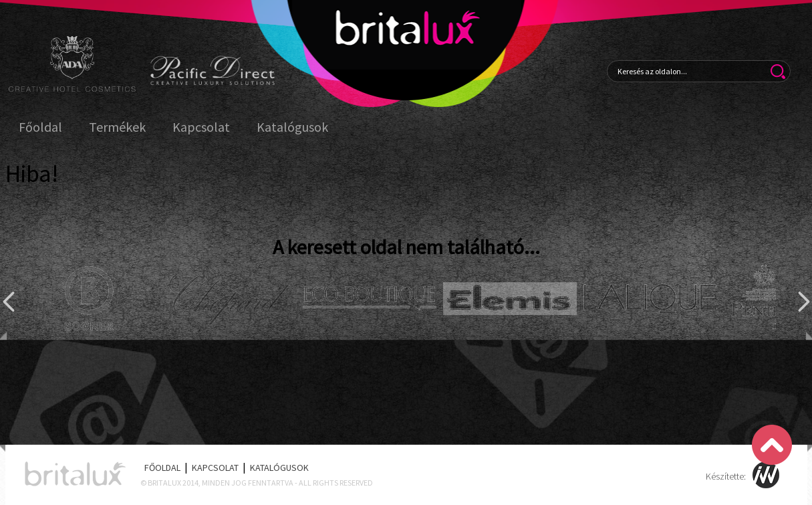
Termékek (117, 127)
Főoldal (40, 127)
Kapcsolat (201, 127)
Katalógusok (292, 127)
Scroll (772, 445)
